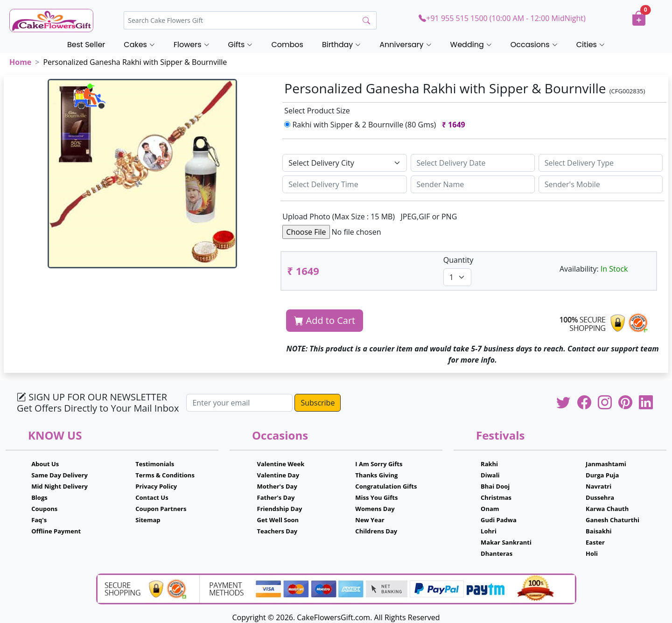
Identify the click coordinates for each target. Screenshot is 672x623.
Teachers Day (277, 531)
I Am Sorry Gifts (379, 464)
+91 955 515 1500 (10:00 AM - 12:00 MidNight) (502, 18)
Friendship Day (280, 509)
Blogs (39, 497)
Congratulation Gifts (386, 486)
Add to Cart (325, 320)
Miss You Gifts (376, 497)
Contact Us (152, 497)
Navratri (598, 486)
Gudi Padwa (499, 520)
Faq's (39, 520)
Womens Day (375, 509)
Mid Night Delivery (59, 486)
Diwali (490, 475)
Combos (287, 45)
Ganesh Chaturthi (612, 520)
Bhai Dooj (495, 486)
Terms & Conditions (165, 475)
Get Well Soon (278, 520)
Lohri (489, 531)
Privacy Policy (156, 486)
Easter (595, 542)
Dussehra (600, 497)
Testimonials (155, 464)
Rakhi (489, 464)
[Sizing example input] (473, 163)
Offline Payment (56, 531)
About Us (45, 464)
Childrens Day (376, 531)
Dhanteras (497, 553)
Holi (592, 553)
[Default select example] (344, 163)
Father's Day (276, 497)
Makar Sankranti (506, 542)
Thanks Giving (376, 475)
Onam (490, 509)
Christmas (496, 497)
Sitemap (148, 520)
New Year (370, 520)
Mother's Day (277, 486)
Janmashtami (606, 464)
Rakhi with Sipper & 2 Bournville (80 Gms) (377, 125)
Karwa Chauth (607, 509)
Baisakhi (598, 531)
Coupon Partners (161, 509)
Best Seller (86, 45)
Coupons (44, 509)
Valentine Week (281, 464)
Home (20, 62)
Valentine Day (278, 475)
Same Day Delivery (59, 475)
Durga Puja (602, 475)
